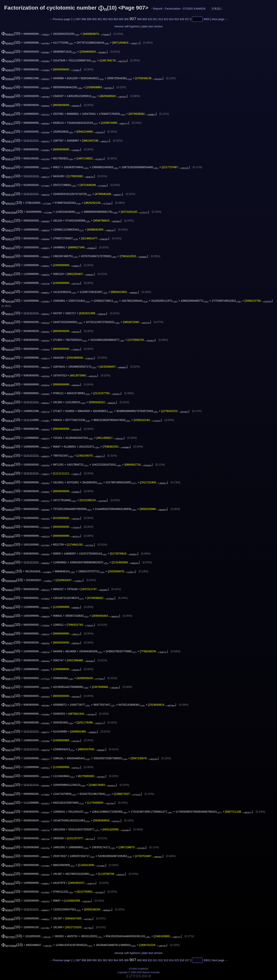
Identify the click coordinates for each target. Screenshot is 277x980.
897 (78, 19)
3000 (207, 19)
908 (139, 19)
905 (121, 19)
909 (145, 19)
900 (94, 19)
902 (105, 19)
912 (161, 19)
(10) (11, 33)
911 (155, 19)
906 (126, 19)
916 (182, 19)
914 (171, 19)
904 (116, 19)
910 (150, 19)
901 (100, 19)
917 (187, 19)
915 (177, 19)
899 (89, 19)
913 (166, 19)
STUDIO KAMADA (194, 9)
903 (110, 19)
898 (84, 19)
